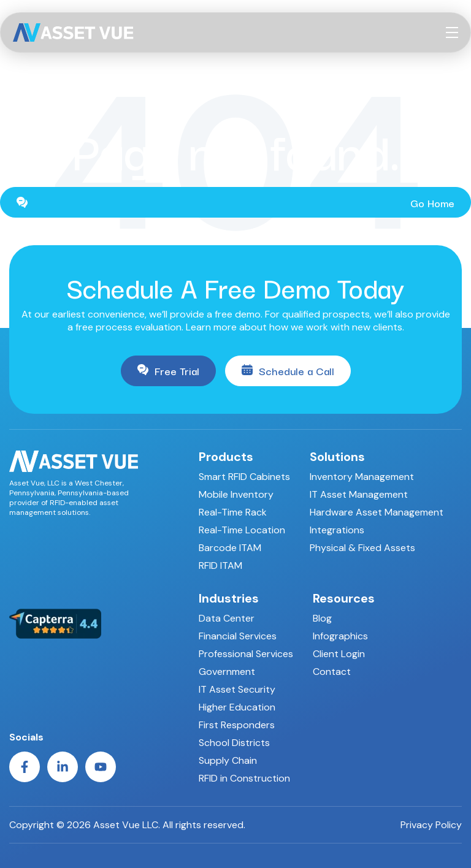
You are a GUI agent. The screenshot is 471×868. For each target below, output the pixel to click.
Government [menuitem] (227, 672)
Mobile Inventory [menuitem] (236, 494)
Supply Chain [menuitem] (228, 760)
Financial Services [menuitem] (238, 636)
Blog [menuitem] (322, 618)
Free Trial (168, 371)
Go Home (235, 203)
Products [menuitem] (226, 457)
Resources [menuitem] (344, 598)
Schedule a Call (288, 371)
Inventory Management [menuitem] (362, 477)
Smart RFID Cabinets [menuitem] (244, 477)
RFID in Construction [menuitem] (244, 778)
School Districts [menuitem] (234, 743)
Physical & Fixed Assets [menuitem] (362, 548)
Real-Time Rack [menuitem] (233, 512)
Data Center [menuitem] (227, 618)
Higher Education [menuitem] (237, 707)
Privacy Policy (431, 825)
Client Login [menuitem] (339, 654)
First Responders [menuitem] (237, 725)
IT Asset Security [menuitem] (237, 689)
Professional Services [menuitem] (246, 654)
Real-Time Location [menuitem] (242, 530)
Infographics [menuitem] (340, 636)
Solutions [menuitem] (337, 457)
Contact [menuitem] (332, 672)
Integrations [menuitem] (337, 530)
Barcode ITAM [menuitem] (230, 548)
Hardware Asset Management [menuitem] (377, 512)
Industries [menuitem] (229, 598)
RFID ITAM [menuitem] (220, 565)
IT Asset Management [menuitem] (359, 494)
